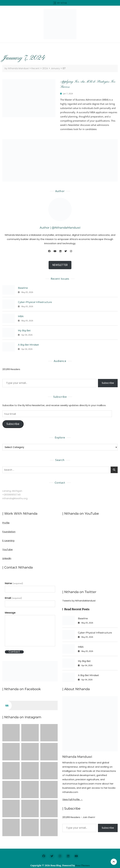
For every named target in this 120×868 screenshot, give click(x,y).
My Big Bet (24, 330)
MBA (21, 316)
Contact (14, 652)
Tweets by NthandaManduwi (79, 601)
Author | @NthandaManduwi (60, 228)
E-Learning (8, 540)
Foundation (9, 532)
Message (10, 613)
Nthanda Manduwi (77, 757)
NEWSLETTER (60, 265)
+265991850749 (11, 495)
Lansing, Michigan (12, 491)
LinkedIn (7, 558)
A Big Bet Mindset (28, 345)
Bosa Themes (82, 866)
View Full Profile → (72, 799)
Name (14, 583)
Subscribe (108, 383)
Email (13, 598)
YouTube (7, 549)
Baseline (23, 288)
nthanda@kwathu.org (15, 498)
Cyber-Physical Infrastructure (35, 302)
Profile (6, 523)
